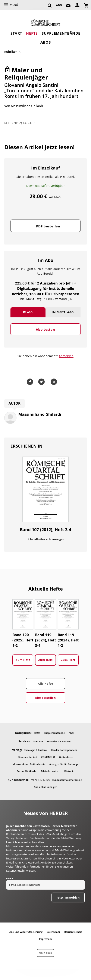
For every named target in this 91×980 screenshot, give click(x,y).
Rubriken (11, 52)
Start (16, 33)
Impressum (45, 939)
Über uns (38, 741)
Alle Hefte (45, 684)
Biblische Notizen (51, 771)
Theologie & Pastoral (36, 750)
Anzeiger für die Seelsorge (64, 764)
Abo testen (45, 329)
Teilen (31, 382)
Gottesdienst (66, 757)
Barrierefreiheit (73, 932)
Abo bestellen (45, 698)
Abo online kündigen (46, 787)
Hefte (32, 33)
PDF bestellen (48, 226)
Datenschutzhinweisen (21, 871)
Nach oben (45, 953)
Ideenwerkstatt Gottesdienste (29, 764)
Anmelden (66, 356)
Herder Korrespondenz (64, 750)
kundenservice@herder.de (67, 780)
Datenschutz (53, 932)
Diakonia (69, 771)
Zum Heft (23, 660)
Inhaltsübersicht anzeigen (47, 539)
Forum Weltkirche (27, 771)
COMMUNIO (48, 757)
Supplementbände (61, 33)
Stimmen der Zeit (27, 757)
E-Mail (10, 878)
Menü (14, 5)
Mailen (54, 382)
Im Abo (28, 312)
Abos (45, 42)
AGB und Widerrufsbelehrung (26, 932)
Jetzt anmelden (68, 897)
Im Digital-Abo (63, 312)
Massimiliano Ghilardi (27, 106)
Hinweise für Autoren (59, 741)
